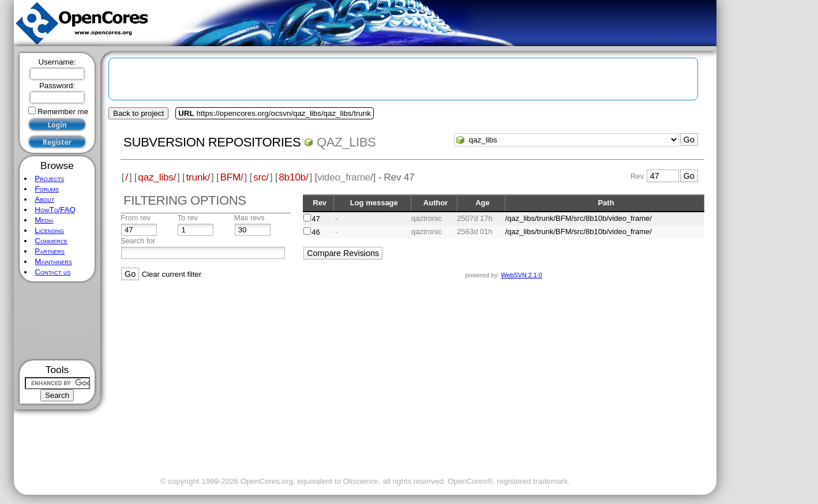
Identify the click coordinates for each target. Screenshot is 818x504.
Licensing (49, 230)
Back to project (138, 113)
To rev (187, 218)
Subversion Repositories (212, 142)
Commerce (51, 241)
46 (316, 232)
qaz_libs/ (157, 177)
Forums (47, 189)
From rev (136, 218)
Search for (138, 241)
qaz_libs (346, 142)
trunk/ (198, 177)
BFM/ (231, 177)
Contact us (52, 272)
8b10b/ (293, 177)
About (44, 199)
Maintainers (53, 262)
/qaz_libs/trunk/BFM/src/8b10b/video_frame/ (579, 218)
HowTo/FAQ (55, 210)
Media (44, 220)
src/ (261, 177)
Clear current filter (172, 274)
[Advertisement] (57, 321)
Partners (50, 251)
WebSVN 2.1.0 (521, 275)
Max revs (249, 218)
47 (316, 219)
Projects (49, 178)
